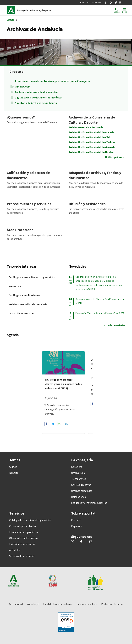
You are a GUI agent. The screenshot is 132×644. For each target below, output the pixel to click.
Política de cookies (87, 604)
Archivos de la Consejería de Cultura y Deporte (92, 120)
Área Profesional (21, 230)
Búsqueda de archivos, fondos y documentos (95, 175)
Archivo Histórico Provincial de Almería (91, 132)
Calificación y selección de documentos (28, 175)
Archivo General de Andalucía (86, 127)
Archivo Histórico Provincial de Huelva (91, 152)
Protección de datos (112, 604)
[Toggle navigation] (125, 10)
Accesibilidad (16, 604)
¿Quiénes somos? (21, 117)
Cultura (10, 20)
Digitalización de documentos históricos (39, 98)
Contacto (84, 2)
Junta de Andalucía (12, 10)
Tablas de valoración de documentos (36, 92)
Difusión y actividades (87, 204)
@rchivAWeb (22, 87)
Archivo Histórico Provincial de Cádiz (90, 137)
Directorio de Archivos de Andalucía (36, 103)
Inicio (40, 10)
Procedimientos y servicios (29, 204)
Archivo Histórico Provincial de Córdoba (92, 142)
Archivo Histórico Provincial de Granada (92, 147)
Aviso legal (33, 604)
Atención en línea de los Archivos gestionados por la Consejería (52, 81)
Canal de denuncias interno (57, 604)
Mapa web (96, 2)
